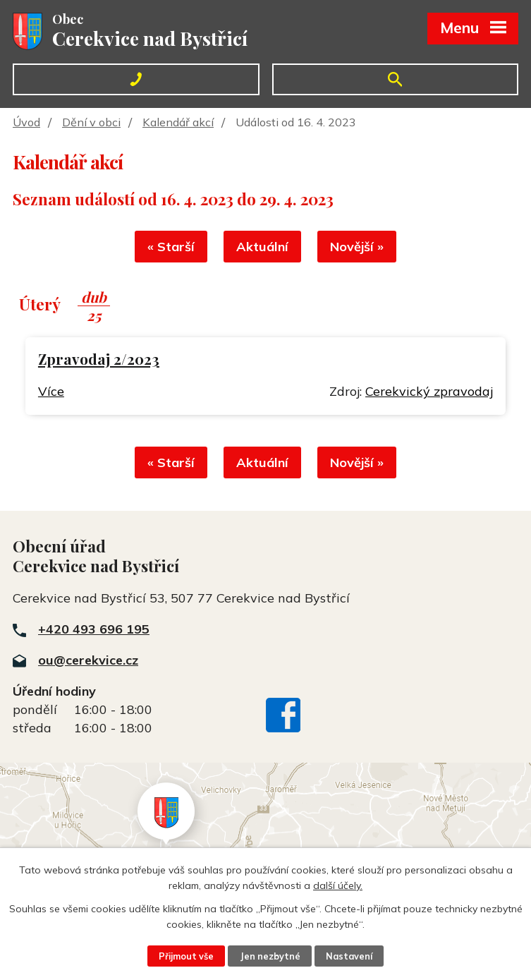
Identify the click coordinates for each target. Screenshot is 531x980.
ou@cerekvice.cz (88, 660)
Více (51, 391)
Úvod (26, 122)
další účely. (338, 885)
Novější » (357, 247)
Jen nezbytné (270, 956)
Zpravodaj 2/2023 (99, 359)
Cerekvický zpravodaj (429, 391)
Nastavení (349, 956)
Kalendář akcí (178, 122)
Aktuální (262, 247)
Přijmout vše (186, 956)
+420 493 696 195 (94, 629)
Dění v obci (91, 122)
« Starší (171, 247)
